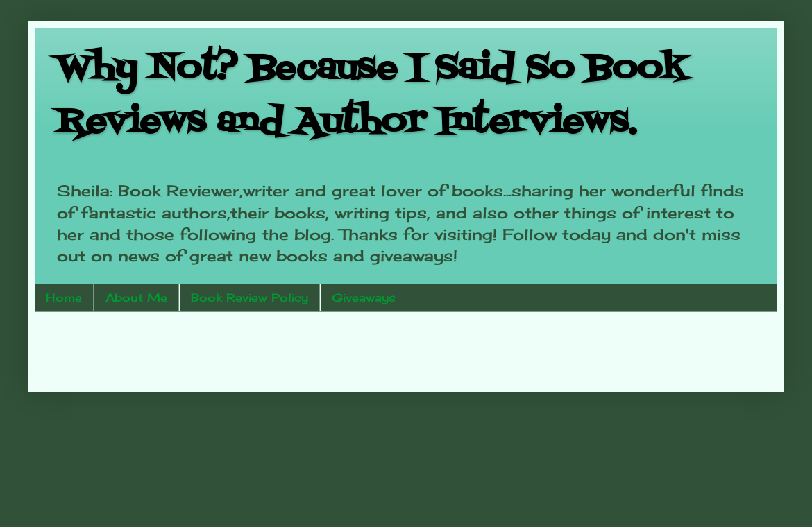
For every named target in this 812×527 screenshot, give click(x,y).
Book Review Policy (249, 297)
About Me (136, 297)
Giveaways (364, 297)
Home (64, 297)
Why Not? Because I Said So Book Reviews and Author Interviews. (371, 96)
